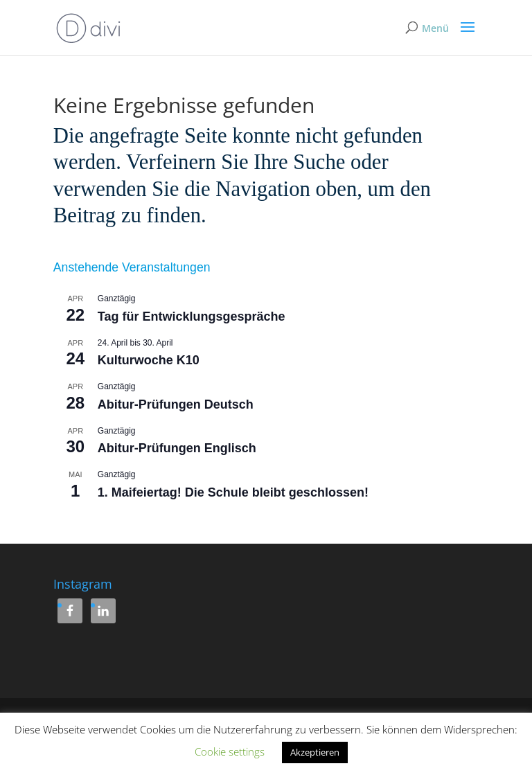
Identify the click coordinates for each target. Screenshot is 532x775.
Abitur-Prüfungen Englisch (177, 448)
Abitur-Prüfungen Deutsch (176, 404)
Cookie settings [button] (230, 751)
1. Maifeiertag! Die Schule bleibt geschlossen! (233, 492)
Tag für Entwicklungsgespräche (192, 317)
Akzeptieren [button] (315, 752)
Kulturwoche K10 (149, 360)
